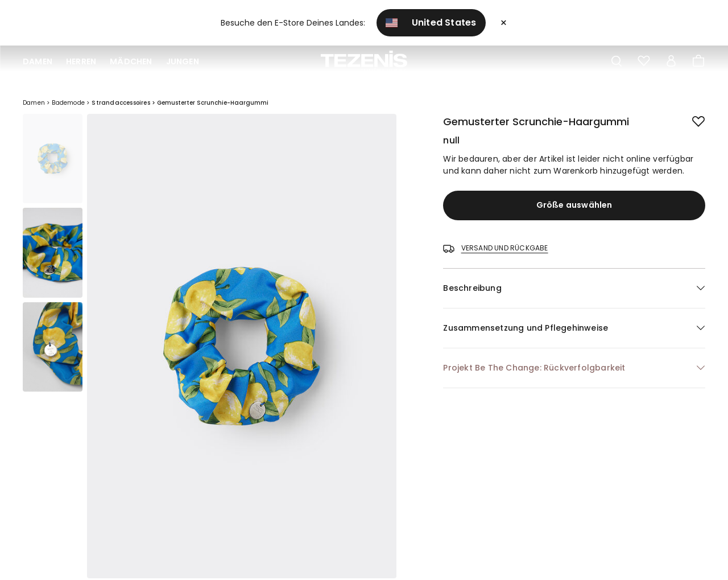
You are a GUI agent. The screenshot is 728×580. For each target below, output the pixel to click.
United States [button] (431, 22)
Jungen (183, 61)
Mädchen (131, 61)
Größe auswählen (574, 205)
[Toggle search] (617, 61)
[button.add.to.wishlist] (690, 120)
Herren (81, 61)
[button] (574, 288)
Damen (38, 61)
